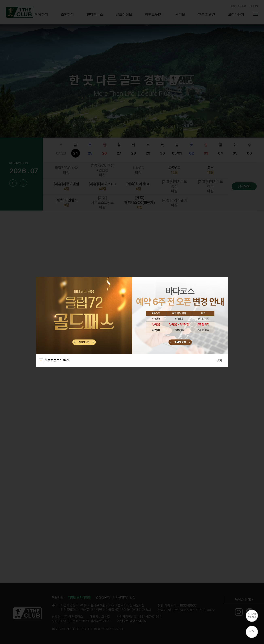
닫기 (219, 360)
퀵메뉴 (252, 616)
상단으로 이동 (252, 632)
